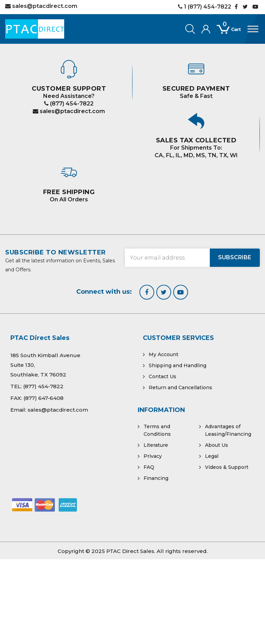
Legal (212, 456)
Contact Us (163, 376)
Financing (156, 478)
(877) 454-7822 (69, 104)
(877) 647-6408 (43, 398)
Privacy (153, 456)
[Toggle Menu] (253, 29)
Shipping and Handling (178, 365)
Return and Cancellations (180, 388)
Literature (156, 445)
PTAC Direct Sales (130, 551)
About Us (217, 445)
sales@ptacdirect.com (69, 111)
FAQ (149, 467)
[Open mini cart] (232, 33)
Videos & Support (227, 467)
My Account (164, 354)
